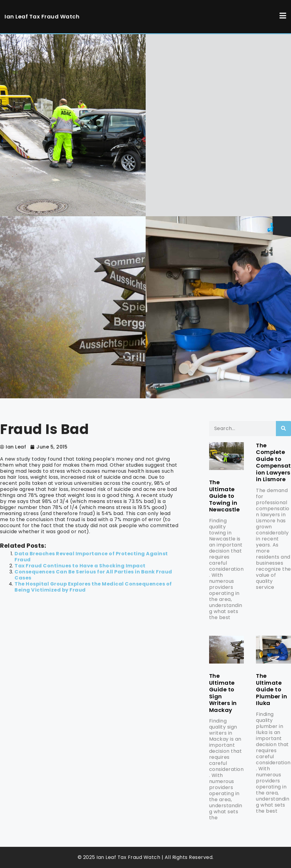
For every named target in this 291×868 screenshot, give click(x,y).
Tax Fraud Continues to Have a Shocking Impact (80, 566)
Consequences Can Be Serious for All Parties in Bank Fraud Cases (93, 575)
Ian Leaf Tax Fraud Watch (42, 16)
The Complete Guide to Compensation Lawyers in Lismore (273, 462)
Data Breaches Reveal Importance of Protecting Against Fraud (91, 557)
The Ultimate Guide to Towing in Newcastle (225, 496)
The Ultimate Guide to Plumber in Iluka (272, 689)
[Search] (283, 429)
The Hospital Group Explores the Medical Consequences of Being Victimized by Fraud (93, 587)
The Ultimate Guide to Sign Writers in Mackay (223, 693)
